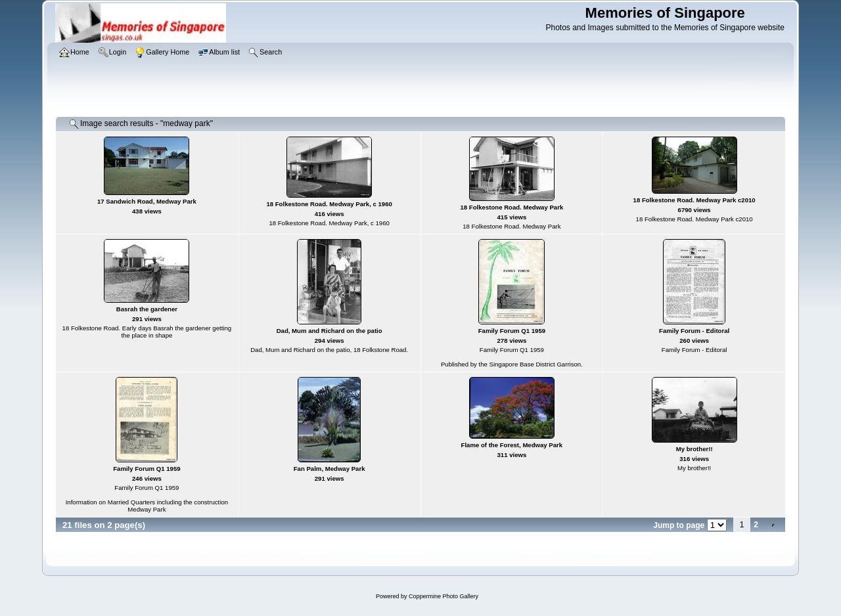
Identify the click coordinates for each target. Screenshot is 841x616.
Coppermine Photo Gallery (443, 596)
